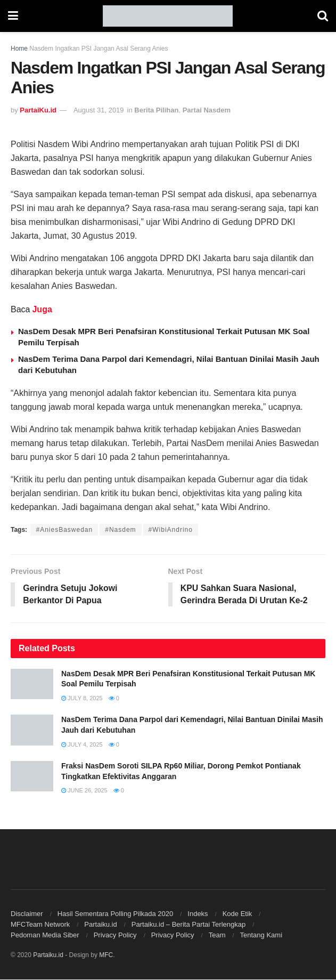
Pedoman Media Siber (45, 936)
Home (19, 48)
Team (217, 936)
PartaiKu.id (38, 110)
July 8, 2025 (82, 699)
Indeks (198, 914)
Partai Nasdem (207, 110)
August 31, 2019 (99, 110)
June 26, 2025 (84, 791)
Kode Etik (237, 914)
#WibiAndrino (171, 530)
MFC (106, 955)
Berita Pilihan (156, 110)
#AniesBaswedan (64, 530)
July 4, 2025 (82, 744)
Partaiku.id (100, 925)
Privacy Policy (115, 936)
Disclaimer (27, 914)
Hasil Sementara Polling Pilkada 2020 (116, 914)
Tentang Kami (261, 936)
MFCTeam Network (40, 925)
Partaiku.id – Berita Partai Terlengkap (189, 925)
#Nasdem (120, 530)
